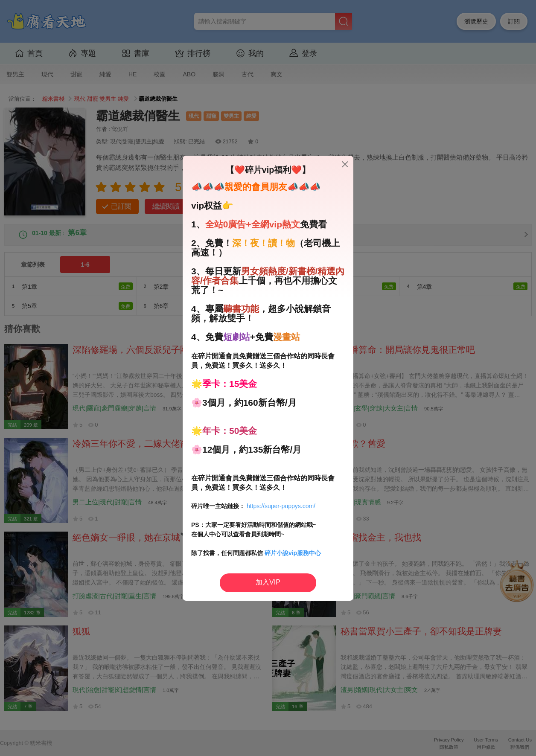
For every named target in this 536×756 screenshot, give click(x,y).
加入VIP (268, 582)
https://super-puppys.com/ (281, 506)
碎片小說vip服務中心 (293, 553)
